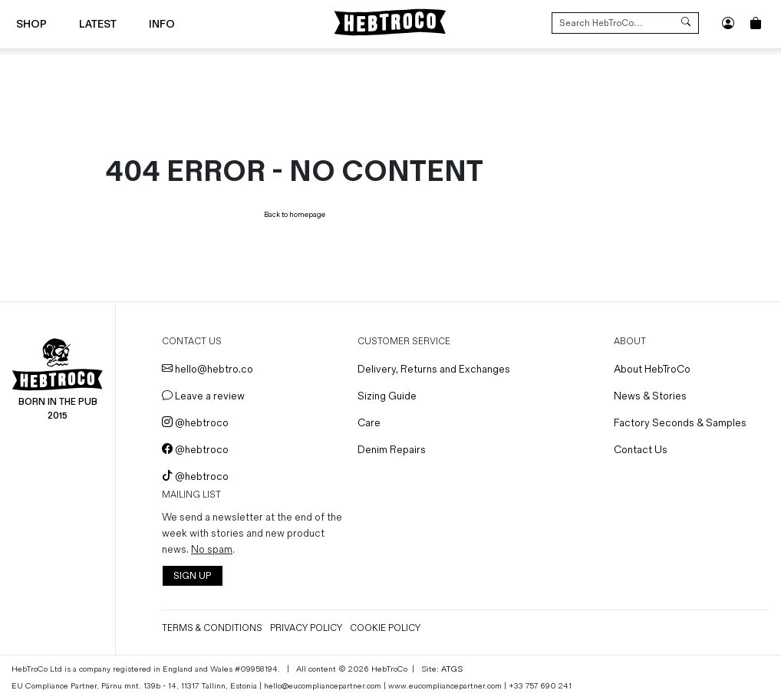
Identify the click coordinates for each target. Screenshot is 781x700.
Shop (31, 24)
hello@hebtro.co (208, 369)
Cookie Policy (385, 628)
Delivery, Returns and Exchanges (434, 369)
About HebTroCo (652, 369)
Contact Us (641, 450)
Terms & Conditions (212, 628)
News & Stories (650, 396)
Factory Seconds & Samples (680, 423)
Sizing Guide (387, 396)
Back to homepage (295, 215)
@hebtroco (195, 423)
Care (369, 423)
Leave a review (203, 396)
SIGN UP (192, 576)
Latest (98, 24)
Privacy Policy (306, 628)
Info (162, 24)
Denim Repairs (392, 450)
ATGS (452, 669)
